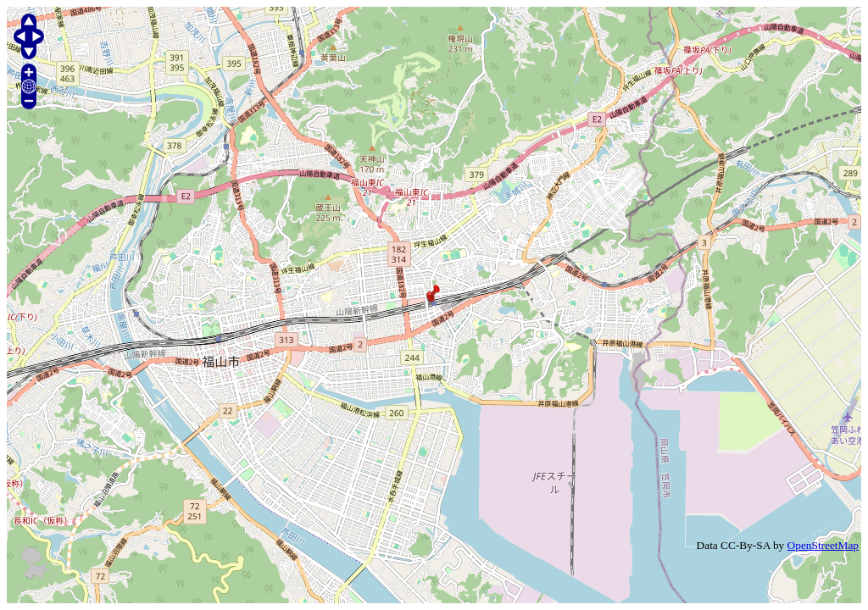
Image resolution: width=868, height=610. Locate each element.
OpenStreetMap (823, 545)
